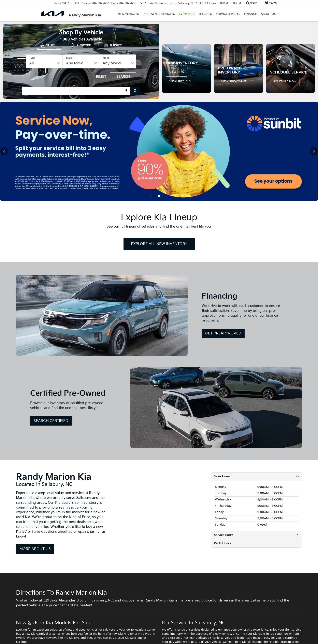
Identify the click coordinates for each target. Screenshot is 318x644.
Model (106, 70)
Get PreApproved (223, 259)
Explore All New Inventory (159, 169)
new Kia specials (112, 577)
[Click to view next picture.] (311, 48)
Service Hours (256, 460)
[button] (233, 67)
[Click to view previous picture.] (166, 48)
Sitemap (82, 634)
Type (32, 70)
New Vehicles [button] (128, 14)
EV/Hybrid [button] (187, 14)
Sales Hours (256, 402)
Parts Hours (256, 469)
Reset (101, 89)
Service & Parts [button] (228, 14)
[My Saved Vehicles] (271, 3)
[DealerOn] (26, 634)
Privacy (93, 634)
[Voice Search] (126, 103)
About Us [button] (268, 14)
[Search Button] (135, 103)
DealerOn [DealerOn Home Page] (70, 634)
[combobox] (81, 103)
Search (123, 89)
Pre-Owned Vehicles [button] (159, 14)
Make (69, 70)
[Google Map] (159, 436)
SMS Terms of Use (110, 634)
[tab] (49, 58)
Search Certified (51, 346)
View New (177, 103)
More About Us (35, 474)
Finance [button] (250, 14)
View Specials (180, 112)
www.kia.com (236, 634)
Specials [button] (205, 14)
